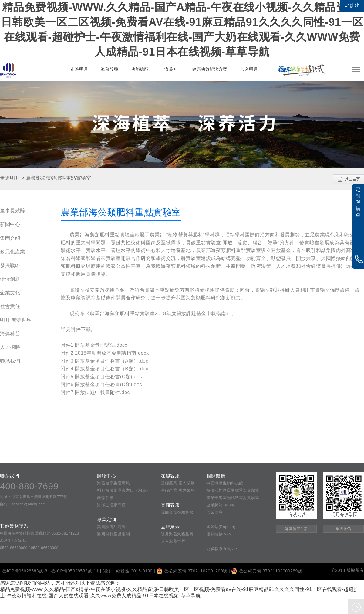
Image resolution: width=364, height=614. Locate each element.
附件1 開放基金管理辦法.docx (94, 345)
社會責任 (10, 306)
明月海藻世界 (173, 541)
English (352, 5)
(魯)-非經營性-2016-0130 (128, 571)
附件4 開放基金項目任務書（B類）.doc (104, 369)
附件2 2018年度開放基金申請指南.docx (105, 353)
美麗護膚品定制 (111, 527)
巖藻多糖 (105, 498)
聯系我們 (10, 361)
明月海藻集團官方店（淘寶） (124, 490)
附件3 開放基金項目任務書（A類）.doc (104, 361)
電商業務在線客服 (177, 512)
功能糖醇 (140, 69)
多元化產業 (13, 252)
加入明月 (249, 69)
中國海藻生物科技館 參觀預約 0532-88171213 (40, 533)
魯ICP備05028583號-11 (75, 571)
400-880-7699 (29, 486)
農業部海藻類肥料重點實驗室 (233, 498)
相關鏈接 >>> (219, 534)
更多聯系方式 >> (222, 549)
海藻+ (170, 69)
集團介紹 (10, 238)
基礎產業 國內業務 (178, 483)
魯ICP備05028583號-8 (25, 571)
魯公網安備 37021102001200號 (192, 571)
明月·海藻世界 (16, 320)
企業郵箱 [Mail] (220, 505)
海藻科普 (10, 334)
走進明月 (79, 69)
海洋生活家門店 (111, 505)
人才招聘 (10, 347)
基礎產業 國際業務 (178, 490)
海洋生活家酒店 (13, 541)
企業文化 (10, 293)
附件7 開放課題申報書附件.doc (95, 392)
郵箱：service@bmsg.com (23, 504)
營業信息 (214, 512)
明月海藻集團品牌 (177, 534)
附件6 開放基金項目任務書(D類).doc (101, 385)
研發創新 (10, 279)
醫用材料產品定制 (113, 534)
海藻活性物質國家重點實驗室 (233, 490)
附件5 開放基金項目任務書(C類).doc (101, 377)
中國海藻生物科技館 (225, 483)
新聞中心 (10, 224)
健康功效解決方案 (210, 69)
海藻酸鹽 (110, 69)
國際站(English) (221, 527)
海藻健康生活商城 (113, 483)
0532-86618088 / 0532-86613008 (29, 548)
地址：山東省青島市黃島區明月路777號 (34, 497)
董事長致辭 (13, 211)
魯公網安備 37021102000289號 (267, 571)
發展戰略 (10, 265)
